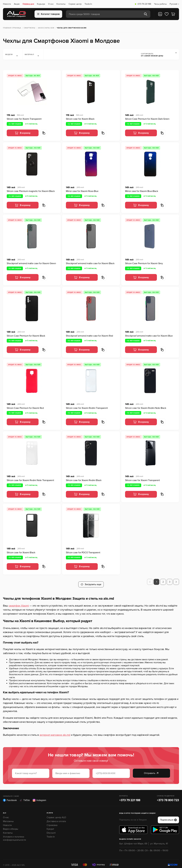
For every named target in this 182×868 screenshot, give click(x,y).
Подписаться (168, 817)
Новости (7, 4)
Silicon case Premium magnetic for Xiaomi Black (31, 191)
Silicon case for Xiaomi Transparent (24, 119)
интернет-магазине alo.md (55, 732)
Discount (51, 830)
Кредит (50, 826)
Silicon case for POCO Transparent (83, 553)
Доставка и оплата (56, 819)
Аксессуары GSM (46, 28)
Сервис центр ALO (56, 815)
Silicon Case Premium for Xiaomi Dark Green (147, 119)
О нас (51, 4)
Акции (17, 4)
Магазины (8, 819)
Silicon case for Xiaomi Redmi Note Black (146, 408)
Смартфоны (30, 28)
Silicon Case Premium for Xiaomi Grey (144, 263)
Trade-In (88, 4)
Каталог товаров (48, 14)
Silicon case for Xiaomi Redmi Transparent (87, 408)
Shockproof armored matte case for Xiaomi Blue (149, 336)
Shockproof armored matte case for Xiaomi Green (31, 263)
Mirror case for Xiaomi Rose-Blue (82, 191)
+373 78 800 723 (168, 798)
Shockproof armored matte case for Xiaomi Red (89, 336)
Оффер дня (28, 4)
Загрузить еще (91, 582)
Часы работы (160, 4)
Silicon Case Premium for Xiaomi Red (25, 408)
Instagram (39, 798)
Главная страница (12, 28)
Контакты (61, 4)
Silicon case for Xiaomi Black (80, 119)
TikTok (25, 798)
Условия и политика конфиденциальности (14, 836)
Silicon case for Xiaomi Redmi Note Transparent (30, 480)
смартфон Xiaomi (19, 603)
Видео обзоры (11, 826)
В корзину (23, 133)
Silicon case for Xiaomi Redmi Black (84, 480)
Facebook (10, 798)
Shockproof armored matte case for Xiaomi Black (90, 263)
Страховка (52, 823)
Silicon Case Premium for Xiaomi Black (26, 336)
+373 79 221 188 (144, 4)
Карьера (41, 4)
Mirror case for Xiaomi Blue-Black (142, 191)
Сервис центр (75, 4)
